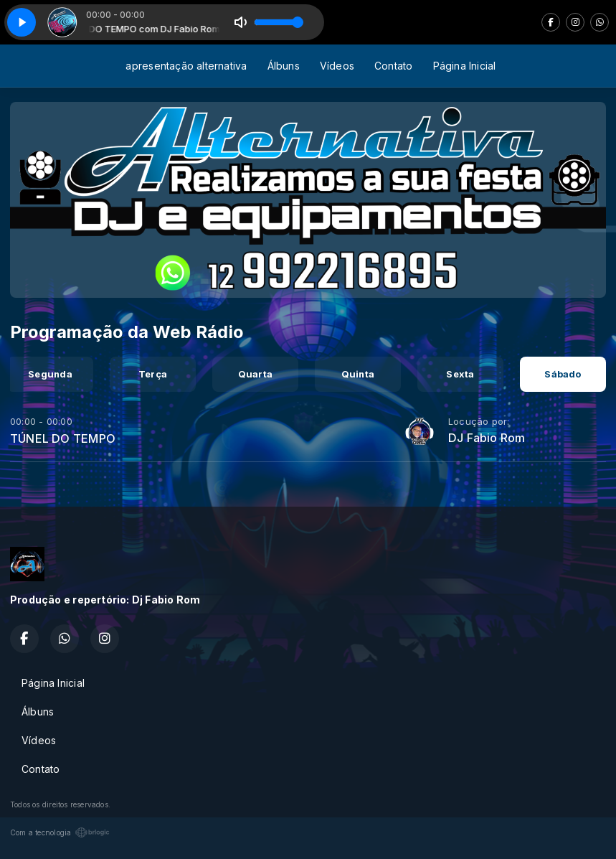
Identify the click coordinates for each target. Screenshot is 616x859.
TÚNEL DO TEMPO (63, 438)
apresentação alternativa (186, 66)
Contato (393, 66)
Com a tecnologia (60, 832)
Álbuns (284, 66)
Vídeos (337, 66)
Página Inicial (465, 66)
